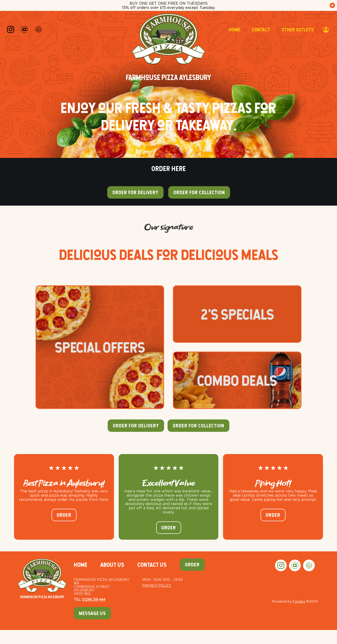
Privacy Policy (157, 585)
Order (64, 515)
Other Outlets (298, 30)
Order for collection (199, 192)
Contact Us (152, 565)
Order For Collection (198, 426)
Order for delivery (135, 192)
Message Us (92, 613)
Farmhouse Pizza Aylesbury (42, 579)
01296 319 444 (94, 599)
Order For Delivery (136, 426)
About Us (112, 565)
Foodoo (299, 601)
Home (234, 30)
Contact (261, 30)
